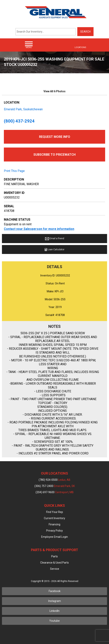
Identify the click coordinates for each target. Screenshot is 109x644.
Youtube (54, 621)
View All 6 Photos (54, 91)
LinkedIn (54, 611)
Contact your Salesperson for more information (39, 229)
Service (55, 569)
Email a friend (55, 239)
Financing (54, 524)
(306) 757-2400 (55, 486)
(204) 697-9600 (55, 492)
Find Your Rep (55, 512)
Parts (54, 556)
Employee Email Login (54, 537)
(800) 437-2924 (19, 121)
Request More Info (55, 137)
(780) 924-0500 (54, 480)
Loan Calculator (54, 250)
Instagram (55, 601)
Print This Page (14, 171)
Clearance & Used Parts (54, 563)
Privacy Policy (54, 531)
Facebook (55, 591)
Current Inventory (54, 518)
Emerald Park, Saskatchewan (23, 109)
